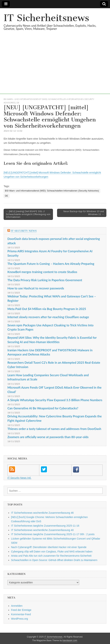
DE (18, 103)
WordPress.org (19, 619)
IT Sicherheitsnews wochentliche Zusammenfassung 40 (42, 530)
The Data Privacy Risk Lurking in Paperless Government (45, 280)
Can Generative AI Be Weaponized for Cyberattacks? (43, 408)
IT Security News (24, 231)
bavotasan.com (70, 641)
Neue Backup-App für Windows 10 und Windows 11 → (84, 213)
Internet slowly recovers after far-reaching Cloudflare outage (48, 317)
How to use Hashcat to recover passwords (36, 288)
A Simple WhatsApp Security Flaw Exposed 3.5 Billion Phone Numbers (55, 400)
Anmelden (17, 606)
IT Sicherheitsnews (46, 18)
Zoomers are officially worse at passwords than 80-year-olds (48, 437)
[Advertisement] (55, 68)
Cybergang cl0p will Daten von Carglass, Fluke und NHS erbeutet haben (52, 552)
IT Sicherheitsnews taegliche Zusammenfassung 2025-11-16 (45, 526)
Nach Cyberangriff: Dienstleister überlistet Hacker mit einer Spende (49, 547)
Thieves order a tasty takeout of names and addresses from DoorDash (54, 429)
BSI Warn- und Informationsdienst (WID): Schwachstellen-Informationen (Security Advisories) (52, 191)
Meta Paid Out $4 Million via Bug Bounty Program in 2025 (47, 309)
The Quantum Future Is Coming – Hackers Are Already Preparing (51, 264)
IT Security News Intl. (19, 478)
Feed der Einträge (21, 610)
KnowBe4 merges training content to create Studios (42, 272)
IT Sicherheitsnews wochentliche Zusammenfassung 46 (42, 513)
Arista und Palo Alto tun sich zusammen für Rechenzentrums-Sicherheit (51, 556)
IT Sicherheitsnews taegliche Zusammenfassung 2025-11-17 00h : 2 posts (53, 534)
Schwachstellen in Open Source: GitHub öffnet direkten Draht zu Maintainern (54, 560)
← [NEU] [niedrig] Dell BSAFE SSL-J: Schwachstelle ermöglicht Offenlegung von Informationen (28, 214)
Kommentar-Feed (21, 614)
